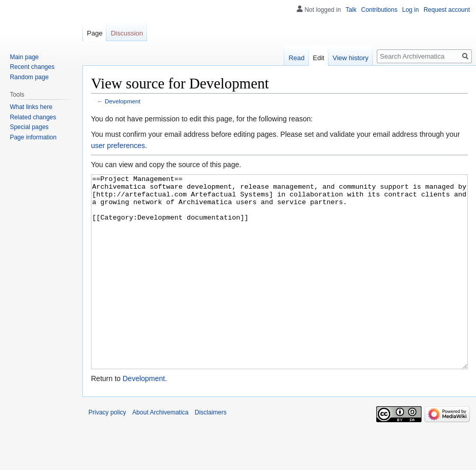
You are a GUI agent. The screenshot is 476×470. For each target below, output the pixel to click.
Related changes (33, 117)
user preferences (118, 146)
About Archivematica (160, 451)
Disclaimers (211, 451)
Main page (24, 57)
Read (296, 58)
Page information (33, 137)
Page (95, 33)
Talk (351, 10)
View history (351, 58)
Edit (319, 58)
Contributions (380, 10)
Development (123, 101)
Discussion (127, 33)
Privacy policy (107, 451)
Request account (447, 10)
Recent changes (32, 67)
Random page (29, 77)
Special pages (29, 127)
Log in (410, 10)
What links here (31, 107)
